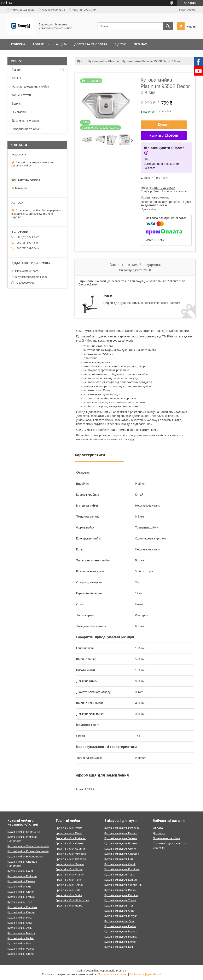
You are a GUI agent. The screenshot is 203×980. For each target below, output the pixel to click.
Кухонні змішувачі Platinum (122, 828)
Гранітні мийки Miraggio (71, 854)
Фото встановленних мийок (30, 87)
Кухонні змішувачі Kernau (121, 880)
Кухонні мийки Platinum (104, 61)
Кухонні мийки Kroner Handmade (28, 851)
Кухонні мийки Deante (21, 881)
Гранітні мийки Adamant (71, 849)
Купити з (164, 136)
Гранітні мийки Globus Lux (72, 900)
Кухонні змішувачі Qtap (119, 911)
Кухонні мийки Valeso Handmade (28, 846)
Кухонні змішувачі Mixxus (121, 931)
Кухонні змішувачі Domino (121, 895)
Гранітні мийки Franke (70, 875)
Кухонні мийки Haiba (21, 938)
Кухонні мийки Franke (21, 897)
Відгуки (120, 44)
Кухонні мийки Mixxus (21, 933)
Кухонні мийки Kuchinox (22, 907)
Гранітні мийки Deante (70, 864)
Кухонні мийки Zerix (20, 928)
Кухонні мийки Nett (19, 943)
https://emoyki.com (27, 271)
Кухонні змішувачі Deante (121, 833)
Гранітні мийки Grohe (69, 869)
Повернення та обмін (26, 129)
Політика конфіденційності (145, 974)
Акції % (61, 44)
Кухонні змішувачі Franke (121, 843)
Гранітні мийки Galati (69, 833)
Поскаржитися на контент (113, 974)
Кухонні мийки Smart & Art (24, 832)
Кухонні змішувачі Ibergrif (120, 916)
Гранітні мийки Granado (71, 859)
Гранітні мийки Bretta (69, 895)
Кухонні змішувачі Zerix (119, 921)
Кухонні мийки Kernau (21, 912)
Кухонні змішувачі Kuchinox (122, 869)
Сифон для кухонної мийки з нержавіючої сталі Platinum (142, 303)
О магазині (19, 112)
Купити (164, 125)
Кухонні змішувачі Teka (119, 875)
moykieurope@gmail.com (31, 277)
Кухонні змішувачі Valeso (121, 838)
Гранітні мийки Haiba (69, 906)
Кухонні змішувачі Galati (120, 864)
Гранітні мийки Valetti (69, 828)
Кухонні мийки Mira (19, 918)
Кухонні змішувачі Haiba (120, 926)
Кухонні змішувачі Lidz (119, 859)
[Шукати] (168, 26)
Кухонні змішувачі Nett (119, 947)
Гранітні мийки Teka (68, 880)
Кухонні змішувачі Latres (120, 942)
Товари (38, 44)
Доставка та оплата (91, 44)
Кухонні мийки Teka (20, 902)
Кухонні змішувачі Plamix (121, 937)
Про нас (140, 44)
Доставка (159, 833)
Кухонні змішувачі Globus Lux (123, 885)
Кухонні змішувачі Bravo (120, 890)
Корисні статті (21, 95)
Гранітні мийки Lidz (68, 890)
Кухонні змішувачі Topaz (120, 900)
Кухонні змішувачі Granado (122, 854)
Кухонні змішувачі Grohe (120, 849)
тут (132, 439)
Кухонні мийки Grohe (21, 892)
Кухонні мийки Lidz (19, 887)
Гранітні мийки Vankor (70, 843)
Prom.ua (121, 971)
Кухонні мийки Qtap (20, 923)
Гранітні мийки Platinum (71, 838)
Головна (18, 44)
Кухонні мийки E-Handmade (25, 857)
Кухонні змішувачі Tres (119, 906)
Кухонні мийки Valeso (21, 949)
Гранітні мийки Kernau (70, 885)
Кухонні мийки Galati (20, 871)
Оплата (158, 828)
